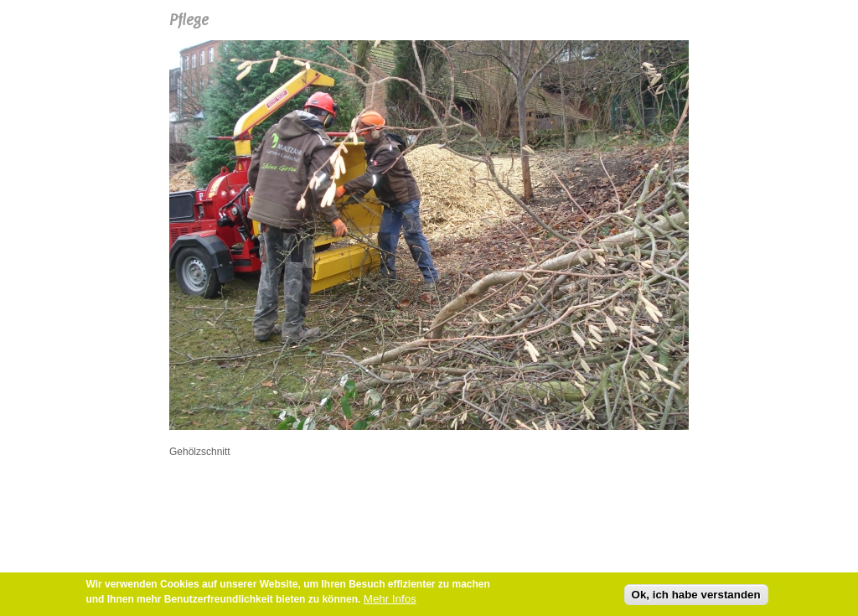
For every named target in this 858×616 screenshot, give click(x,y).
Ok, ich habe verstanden (696, 596)
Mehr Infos (390, 600)
